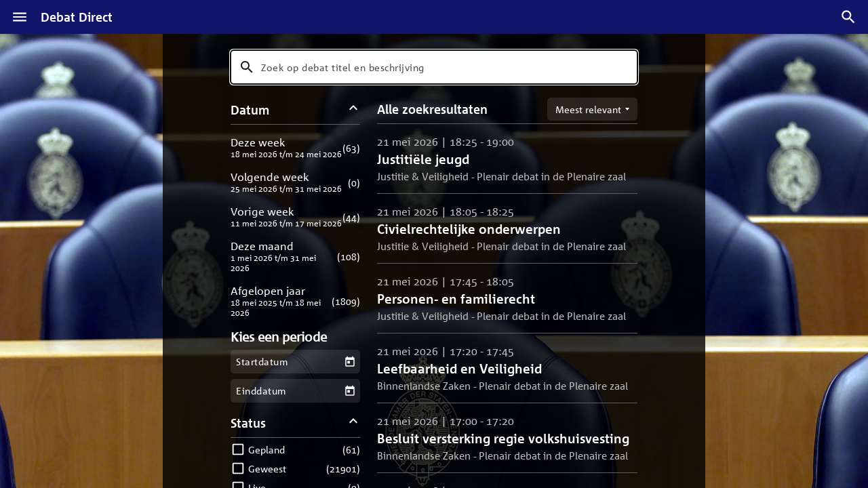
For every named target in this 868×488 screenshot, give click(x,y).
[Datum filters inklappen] (354, 109)
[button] (295, 147)
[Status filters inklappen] (354, 423)
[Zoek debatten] (848, 17)
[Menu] (20, 17)
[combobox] (434, 67)
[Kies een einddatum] (350, 391)
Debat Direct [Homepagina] (77, 17)
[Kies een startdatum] (350, 362)
